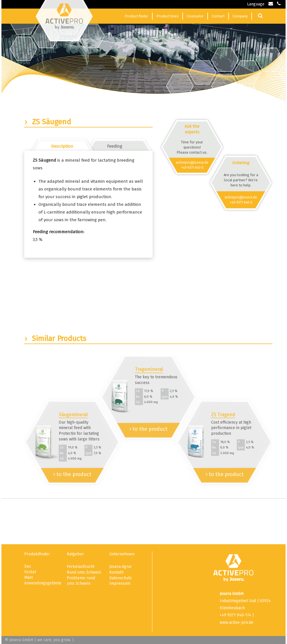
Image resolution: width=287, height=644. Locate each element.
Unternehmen (122, 554)
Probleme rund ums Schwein (81, 581)
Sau (28, 566)
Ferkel (30, 572)
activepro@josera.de (192, 162)
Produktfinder (37, 554)
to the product (72, 474)
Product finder (137, 16)
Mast (29, 577)
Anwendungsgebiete (43, 583)
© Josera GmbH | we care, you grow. (38, 640)
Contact (218, 16)
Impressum (120, 583)
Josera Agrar (121, 567)
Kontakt (116, 572)
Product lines (167, 16)
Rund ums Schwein (84, 572)
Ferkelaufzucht (81, 567)
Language (256, 4)
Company (240, 16)
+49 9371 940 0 (192, 168)
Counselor (195, 16)
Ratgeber (75, 554)
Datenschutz (121, 578)
